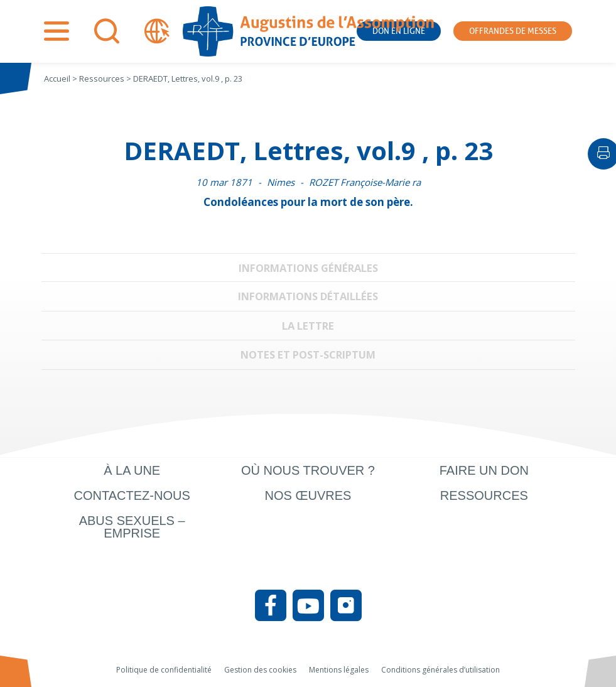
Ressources (484, 495)
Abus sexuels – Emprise (132, 527)
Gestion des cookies (260, 670)
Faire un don (484, 470)
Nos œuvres (308, 495)
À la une (132, 470)
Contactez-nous (132, 495)
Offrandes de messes (513, 31)
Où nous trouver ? (308, 470)
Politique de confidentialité (164, 670)
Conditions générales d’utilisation (440, 670)
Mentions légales (339, 670)
